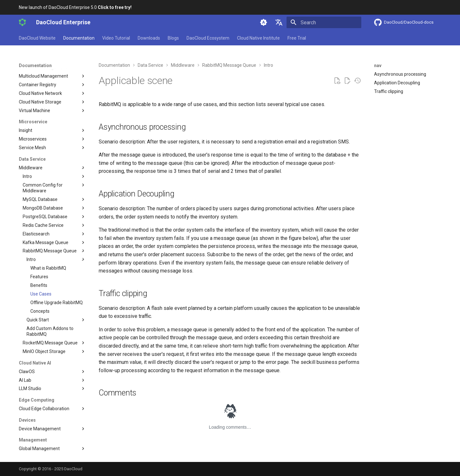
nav (378, 65)
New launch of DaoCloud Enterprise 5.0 (75, 7)
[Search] (324, 22)
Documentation (79, 38)
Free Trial (297, 38)
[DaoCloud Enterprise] (22, 22)
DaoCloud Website (37, 38)
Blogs (173, 38)
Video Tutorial (116, 38)
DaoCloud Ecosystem (208, 38)
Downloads (149, 38)
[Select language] (279, 22)
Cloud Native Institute (258, 38)
